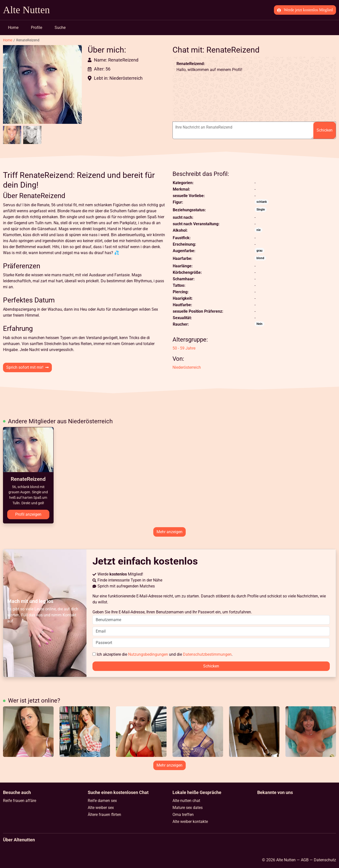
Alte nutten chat (186, 801)
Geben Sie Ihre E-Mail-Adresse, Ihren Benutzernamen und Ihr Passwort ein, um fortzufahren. (211, 617)
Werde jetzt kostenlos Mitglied (305, 10)
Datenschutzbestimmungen (207, 654)
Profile (37, 28)
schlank (262, 202)
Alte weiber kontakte (190, 822)
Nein (259, 324)
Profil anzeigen (28, 514)
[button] (42, 84)
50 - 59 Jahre (184, 348)
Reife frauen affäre (20, 801)
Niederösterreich (187, 367)
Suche (60, 28)
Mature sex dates (188, 808)
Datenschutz (325, 860)
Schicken (325, 130)
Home (13, 28)
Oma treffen (183, 815)
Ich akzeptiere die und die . (163, 654)
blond (260, 258)
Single (261, 210)
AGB (305, 860)
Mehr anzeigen (169, 532)
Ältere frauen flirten (104, 815)
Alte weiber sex (101, 808)
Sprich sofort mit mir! (27, 367)
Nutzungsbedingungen (148, 654)
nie (258, 230)
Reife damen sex (102, 801)
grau (259, 251)
